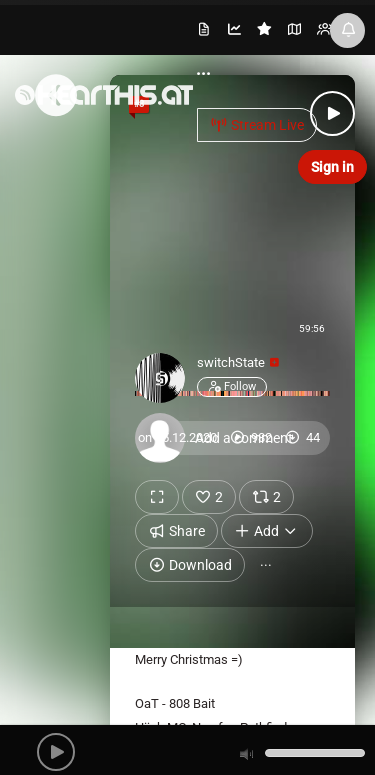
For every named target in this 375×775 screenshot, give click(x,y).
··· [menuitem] (203, 74)
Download (190, 565)
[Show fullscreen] (157, 497)
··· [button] (266, 565)
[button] (56, 752)
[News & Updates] (347, 30)
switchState (238, 362)
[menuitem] (205, 32)
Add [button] (267, 531)
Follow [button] (232, 386)
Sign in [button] (332, 167)
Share (176, 531)
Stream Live (257, 125)
